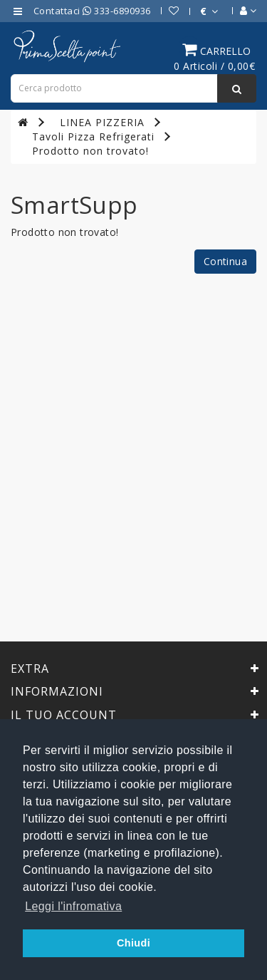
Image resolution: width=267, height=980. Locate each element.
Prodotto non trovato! (90, 151)
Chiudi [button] (133, 943)
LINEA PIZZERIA (102, 122)
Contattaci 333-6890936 (92, 11)
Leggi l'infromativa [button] (73, 906)
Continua (225, 261)
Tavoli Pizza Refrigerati (93, 136)
